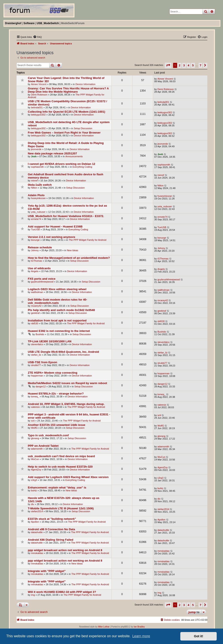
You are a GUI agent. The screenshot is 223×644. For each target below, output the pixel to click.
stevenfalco (37, 344)
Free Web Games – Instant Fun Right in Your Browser (64, 133)
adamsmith (37, 449)
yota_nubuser (38, 212)
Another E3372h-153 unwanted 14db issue (57, 425)
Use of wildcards (39, 268)
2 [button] (180, 65)
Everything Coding (82, 167)
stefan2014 (37, 511)
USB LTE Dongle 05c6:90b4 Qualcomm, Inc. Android (63, 352)
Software (29, 23)
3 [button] (184, 65)
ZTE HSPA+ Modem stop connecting (53, 373)
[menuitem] (37, 37)
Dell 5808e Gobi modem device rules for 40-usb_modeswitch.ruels (58, 301)
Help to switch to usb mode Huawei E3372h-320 (60, 467)
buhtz (34, 490)
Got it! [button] (199, 636)
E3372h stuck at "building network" (52, 519)
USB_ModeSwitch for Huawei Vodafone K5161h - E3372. (66, 216)
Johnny (35, 250)
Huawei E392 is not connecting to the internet (59, 331)
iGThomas (36, 261)
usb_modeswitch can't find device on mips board (61, 456)
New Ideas (73, 250)
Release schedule (40, 247)
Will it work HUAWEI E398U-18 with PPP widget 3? (62, 592)
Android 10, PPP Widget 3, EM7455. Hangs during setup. (66, 404)
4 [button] (188, 65)
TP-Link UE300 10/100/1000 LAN (50, 341)
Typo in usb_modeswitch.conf (48, 435)
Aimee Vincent (39, 84)
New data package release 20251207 (52, 153)
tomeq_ (35, 396)
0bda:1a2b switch (40, 185)
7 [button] (200, 65)
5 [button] (193, 65)
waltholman (37, 292)
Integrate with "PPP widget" (47, 571)
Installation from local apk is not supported (57, 320)
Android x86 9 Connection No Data (52, 529)
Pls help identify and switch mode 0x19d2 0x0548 (61, 310)
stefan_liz (36, 355)
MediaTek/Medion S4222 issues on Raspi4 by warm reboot (68, 383)
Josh (34, 156)
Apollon (35, 522)
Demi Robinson (39, 95)
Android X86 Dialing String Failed (51, 540)
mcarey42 (36, 306)
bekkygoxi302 (38, 115)
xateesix (35, 407)
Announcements (74, 156)
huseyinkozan (38, 198)
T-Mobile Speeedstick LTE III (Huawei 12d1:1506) (61, 508)
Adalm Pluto (36, 195)
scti (33, 421)
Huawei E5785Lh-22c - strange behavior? (56, 394)
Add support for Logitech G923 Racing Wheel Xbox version (68, 477)
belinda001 (37, 107)
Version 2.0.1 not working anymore (52, 237)
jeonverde (36, 149)
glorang (35, 438)
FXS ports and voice (42, 279)
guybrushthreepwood (42, 282)
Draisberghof (13, 23)
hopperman (37, 376)
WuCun (35, 459)
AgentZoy (36, 470)
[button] (168, 65)
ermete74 (36, 219)
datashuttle (37, 532)
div (32, 504)
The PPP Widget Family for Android (87, 240)
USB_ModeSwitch (48, 23)
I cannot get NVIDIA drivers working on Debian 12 (62, 164)
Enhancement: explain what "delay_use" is (57, 488)
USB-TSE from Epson (43, 362)
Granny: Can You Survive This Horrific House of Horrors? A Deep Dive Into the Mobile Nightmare (68, 90)
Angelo (35, 271)
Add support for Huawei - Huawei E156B (55, 227)
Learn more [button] (141, 636)
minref (34, 181)
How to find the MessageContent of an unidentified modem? (69, 258)
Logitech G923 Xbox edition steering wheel (57, 289)
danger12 (41, 386)
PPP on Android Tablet (43, 446)
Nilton (34, 188)
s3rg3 (34, 480)
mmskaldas (37, 553)
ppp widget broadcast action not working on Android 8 (65, 550)
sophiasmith (37, 167)
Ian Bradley (139, 627)
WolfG (34, 428)
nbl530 (35, 323)
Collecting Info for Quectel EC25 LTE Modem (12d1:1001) (67, 112)
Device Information (85, 84)
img (33, 595)
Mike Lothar (104, 627)
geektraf (35, 313)
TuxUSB (35, 229)
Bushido (40, 334)
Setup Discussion (83, 128)
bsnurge (35, 240)
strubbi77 (36, 365)
